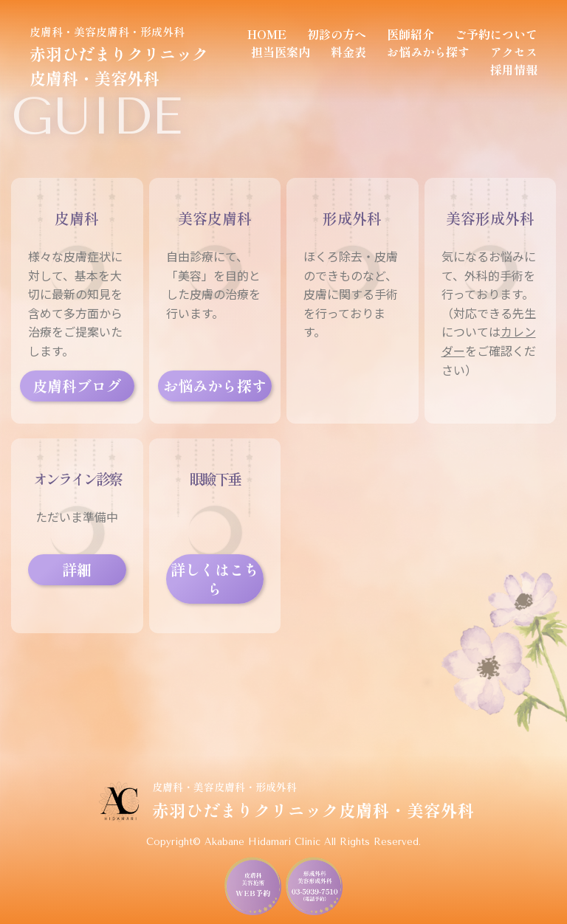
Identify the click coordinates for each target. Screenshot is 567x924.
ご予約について (496, 34)
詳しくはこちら (215, 579)
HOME (267, 34)
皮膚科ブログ (77, 386)
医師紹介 (410, 34)
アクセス (514, 52)
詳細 (77, 569)
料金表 (348, 52)
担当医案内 (281, 52)
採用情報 (514, 69)
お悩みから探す (428, 52)
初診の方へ (337, 34)
